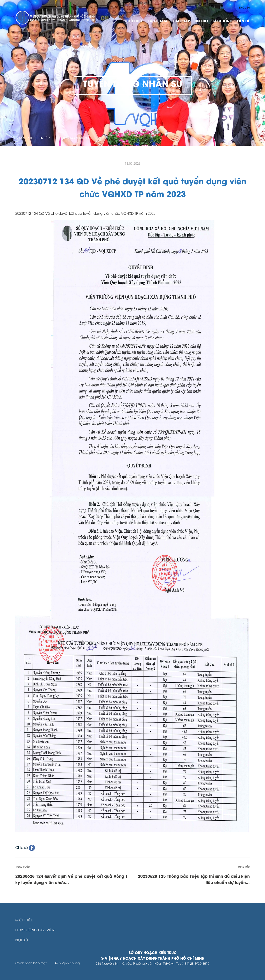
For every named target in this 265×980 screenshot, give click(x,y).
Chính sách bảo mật (31, 963)
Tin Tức (201, 21)
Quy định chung (67, 963)
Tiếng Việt (226, 7)
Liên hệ (243, 21)
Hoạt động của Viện (35, 930)
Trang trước (23, 866)
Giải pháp (181, 21)
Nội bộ (22, 940)
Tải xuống (222, 21)
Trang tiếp (243, 866)
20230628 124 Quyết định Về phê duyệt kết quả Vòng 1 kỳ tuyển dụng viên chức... (72, 879)
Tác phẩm (157, 21)
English (244, 7)
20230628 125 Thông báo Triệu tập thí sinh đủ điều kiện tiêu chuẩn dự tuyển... (194, 879)
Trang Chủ (24, 138)
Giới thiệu (134, 21)
